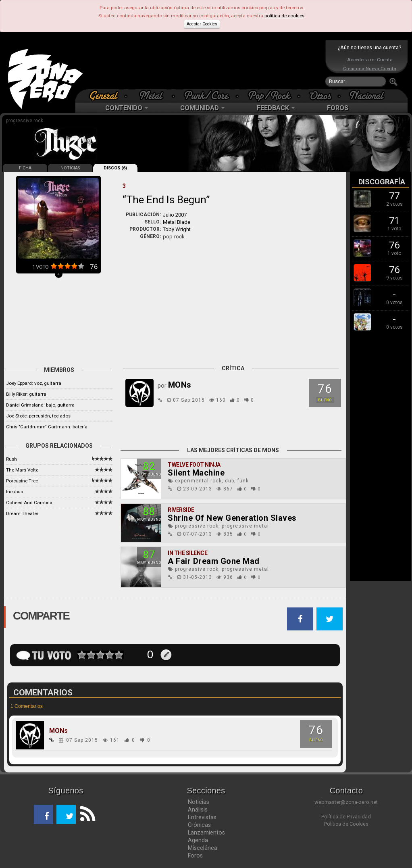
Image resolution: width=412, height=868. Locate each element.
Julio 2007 (175, 215)
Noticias (199, 802)
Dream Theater (22, 513)
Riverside (181, 510)
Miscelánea (203, 848)
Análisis (198, 810)
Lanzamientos (206, 833)
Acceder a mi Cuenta (370, 60)
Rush (11, 459)
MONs (58, 731)
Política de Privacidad (346, 817)
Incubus (15, 492)
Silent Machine (196, 473)
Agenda (198, 840)
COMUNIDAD (202, 108)
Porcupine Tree (22, 481)
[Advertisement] (204, 65)
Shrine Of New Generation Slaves (232, 518)
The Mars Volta (22, 470)
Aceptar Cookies (202, 24)
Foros (195, 855)
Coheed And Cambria (29, 503)
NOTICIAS (70, 168)
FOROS (338, 108)
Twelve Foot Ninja (194, 465)
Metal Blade (177, 222)
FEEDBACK (276, 108)
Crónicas (199, 825)
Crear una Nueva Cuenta (370, 69)
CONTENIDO (127, 108)
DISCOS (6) (115, 168)
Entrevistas (202, 817)
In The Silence (187, 553)
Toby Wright (177, 229)
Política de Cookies (346, 824)
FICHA (25, 168)
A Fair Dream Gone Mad (214, 561)
